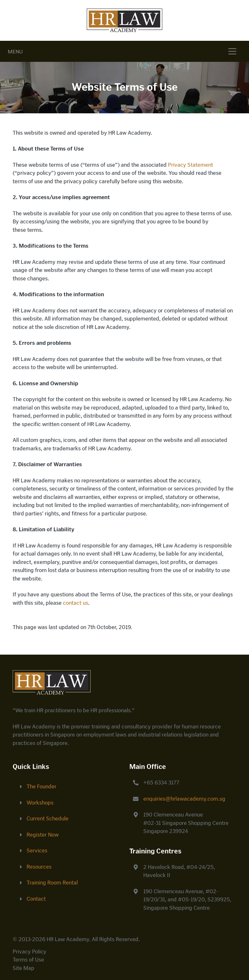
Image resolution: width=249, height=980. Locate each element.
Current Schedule (47, 818)
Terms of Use (28, 960)
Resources (39, 867)
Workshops (40, 803)
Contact (36, 899)
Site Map (24, 968)
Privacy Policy (30, 952)
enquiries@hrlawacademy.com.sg (184, 799)
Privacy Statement (190, 165)
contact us (76, 603)
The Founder (41, 786)
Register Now (43, 835)
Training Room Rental (52, 883)
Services (37, 850)
